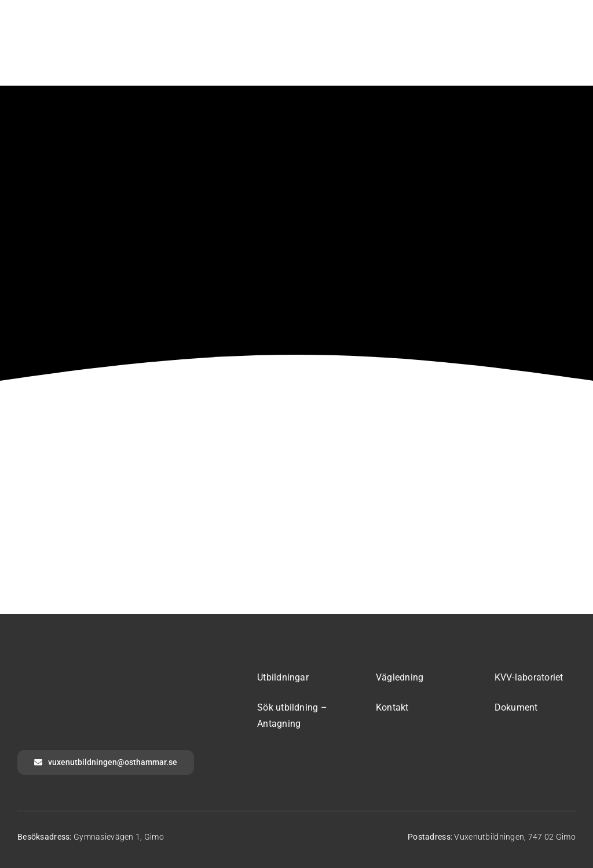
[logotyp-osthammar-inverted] (104, 672)
